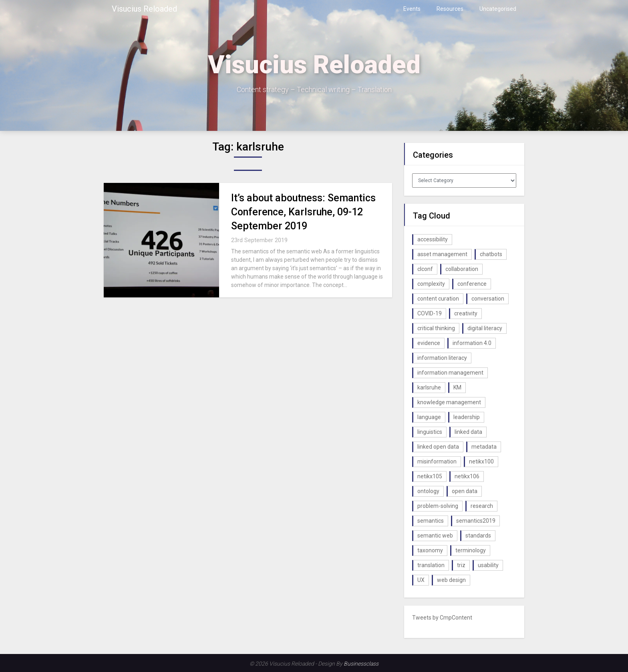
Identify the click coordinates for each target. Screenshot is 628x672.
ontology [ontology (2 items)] (428, 491)
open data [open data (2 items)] (465, 491)
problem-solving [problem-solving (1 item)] (438, 506)
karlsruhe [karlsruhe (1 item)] (429, 387)
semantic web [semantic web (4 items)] (435, 536)
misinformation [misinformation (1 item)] (437, 461)
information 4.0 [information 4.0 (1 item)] (472, 343)
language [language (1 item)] (429, 417)
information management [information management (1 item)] (450, 373)
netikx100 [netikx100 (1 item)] (481, 461)
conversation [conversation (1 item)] (488, 299)
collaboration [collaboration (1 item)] (462, 269)
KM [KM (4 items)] (457, 387)
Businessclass (361, 664)
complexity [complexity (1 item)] (431, 284)
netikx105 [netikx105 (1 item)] (430, 476)
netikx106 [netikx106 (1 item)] (467, 476)
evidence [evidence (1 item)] (429, 343)
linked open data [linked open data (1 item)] (438, 447)
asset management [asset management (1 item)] (442, 254)
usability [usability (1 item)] (488, 565)
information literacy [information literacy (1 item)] (442, 358)
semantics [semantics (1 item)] (431, 521)
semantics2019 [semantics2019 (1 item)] (476, 521)
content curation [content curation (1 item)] (438, 299)
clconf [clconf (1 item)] (425, 269)
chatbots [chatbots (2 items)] (491, 254)
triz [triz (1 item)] (461, 565)
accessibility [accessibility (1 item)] (433, 239)
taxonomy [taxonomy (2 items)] (430, 550)
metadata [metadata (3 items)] (484, 447)
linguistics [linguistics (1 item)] (430, 432)
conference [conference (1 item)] (472, 284)
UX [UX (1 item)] (421, 580)
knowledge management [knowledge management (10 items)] (449, 402)
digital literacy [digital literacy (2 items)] (485, 328)
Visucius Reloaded (144, 9)
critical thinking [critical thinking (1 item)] (436, 328)
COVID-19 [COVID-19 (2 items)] (430, 313)
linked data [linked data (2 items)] (468, 432)
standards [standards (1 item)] (478, 536)
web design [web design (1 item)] (451, 580)
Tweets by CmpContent (442, 618)
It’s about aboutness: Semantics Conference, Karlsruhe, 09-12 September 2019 (303, 212)
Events (412, 9)
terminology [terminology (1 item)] (471, 550)
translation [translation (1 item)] (431, 565)
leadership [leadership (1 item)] (467, 417)
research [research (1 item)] (482, 506)
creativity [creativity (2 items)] (466, 313)
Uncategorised (498, 9)
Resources (450, 9)
